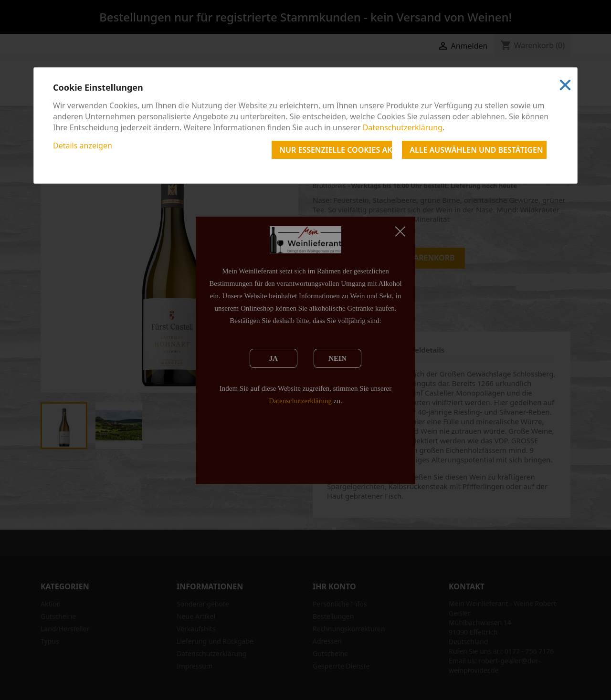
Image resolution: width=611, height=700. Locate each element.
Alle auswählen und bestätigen (476, 150)
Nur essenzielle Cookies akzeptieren (336, 150)
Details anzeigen (83, 146)
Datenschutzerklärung (403, 127)
